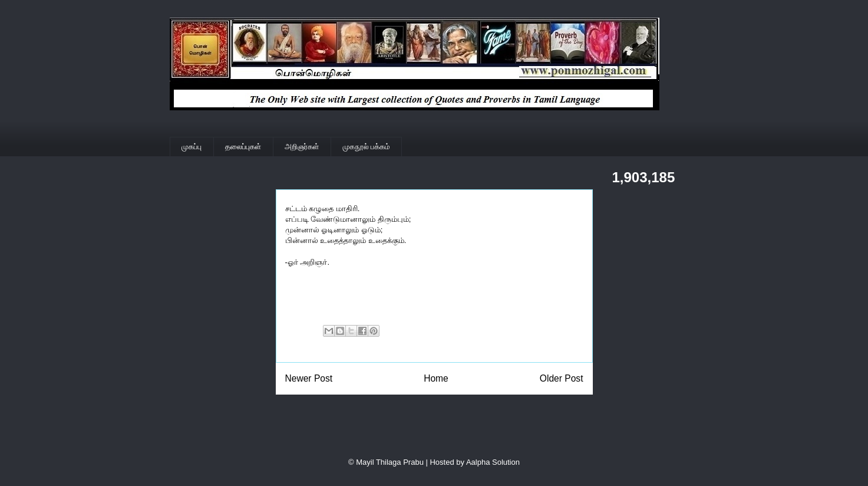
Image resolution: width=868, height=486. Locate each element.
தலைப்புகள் (243, 147)
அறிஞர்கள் (302, 147)
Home (436, 378)
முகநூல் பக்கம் (367, 147)
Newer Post (309, 378)
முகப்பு (192, 147)
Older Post (562, 378)
